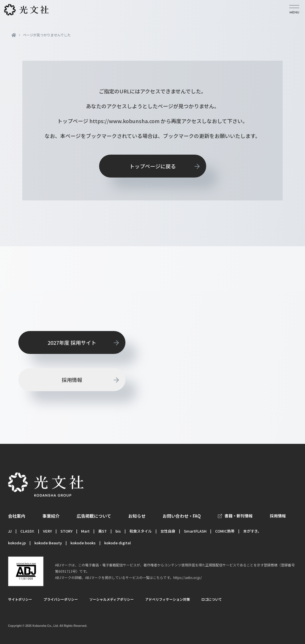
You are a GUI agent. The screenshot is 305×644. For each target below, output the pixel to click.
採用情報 (72, 380)
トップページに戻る (153, 166)
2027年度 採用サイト (72, 342)
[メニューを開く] (294, 10)
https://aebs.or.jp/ (188, 577)
